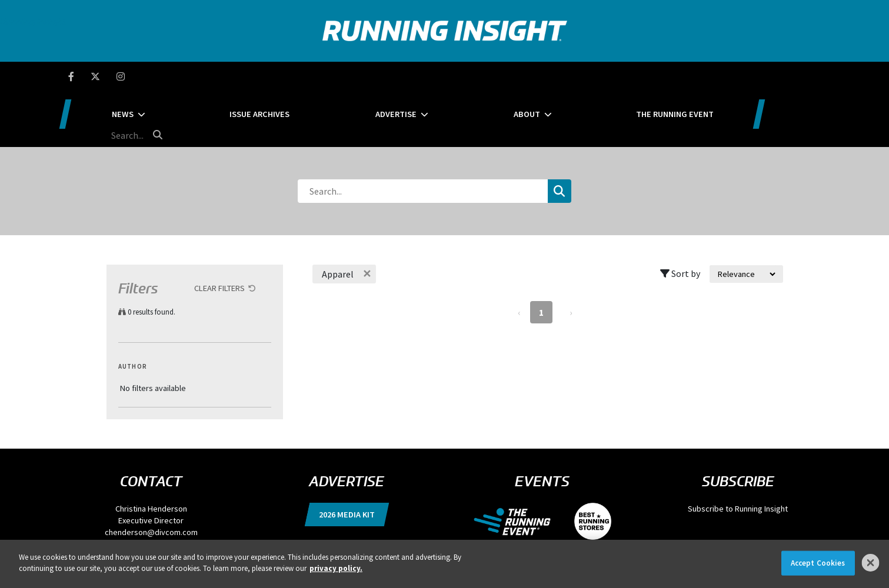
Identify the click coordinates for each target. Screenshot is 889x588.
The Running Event (658, 76)
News (204, 76)
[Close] (871, 563)
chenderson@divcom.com (151, 476)
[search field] (765, 76)
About (535, 76)
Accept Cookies (818, 563)
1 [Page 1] (541, 256)
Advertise (428, 76)
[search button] (815, 76)
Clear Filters (219, 232)
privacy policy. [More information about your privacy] (336, 568)
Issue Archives (317, 76)
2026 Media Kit (347, 459)
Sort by (680, 218)
